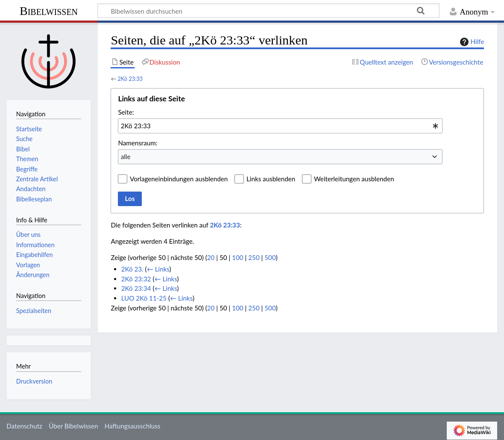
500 (270, 257)
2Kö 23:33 (130, 79)
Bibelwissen (49, 11)
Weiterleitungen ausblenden (354, 179)
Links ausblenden (271, 179)
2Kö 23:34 (136, 288)
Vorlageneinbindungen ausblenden (179, 179)
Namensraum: (138, 143)
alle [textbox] (126, 157)
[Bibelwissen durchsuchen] (268, 11)
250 (254, 257)
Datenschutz (24, 426)
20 (211, 257)
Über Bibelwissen (73, 426)
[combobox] (280, 126)
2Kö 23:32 (136, 279)
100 (237, 257)
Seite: (126, 112)
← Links (158, 269)
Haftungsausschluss (133, 426)
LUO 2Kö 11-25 (144, 298)
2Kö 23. (132, 269)
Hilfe (471, 42)
